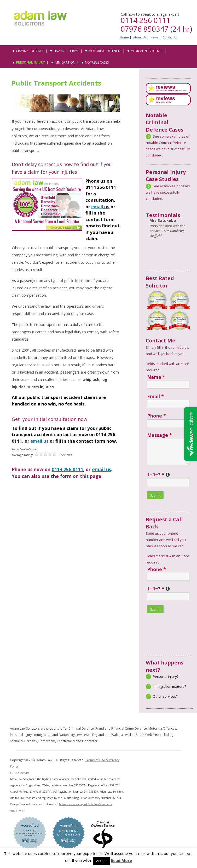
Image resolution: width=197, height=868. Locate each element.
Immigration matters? (169, 686)
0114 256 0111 (146, 20)
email (97, 207)
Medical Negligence (147, 51)
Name (156, 377)
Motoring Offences (105, 51)
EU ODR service (20, 773)
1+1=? (158, 475)
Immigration (65, 62)
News (154, 37)
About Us (140, 37)
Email (155, 396)
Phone (157, 416)
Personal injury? (166, 677)
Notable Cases (97, 62)
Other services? (165, 696)
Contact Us (170, 37)
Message (160, 435)
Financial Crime (66, 51)
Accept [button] (101, 861)
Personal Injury (30, 62)
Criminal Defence (30, 51)
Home (124, 37)
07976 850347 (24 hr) (156, 29)
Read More (121, 860)
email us (102, 469)
